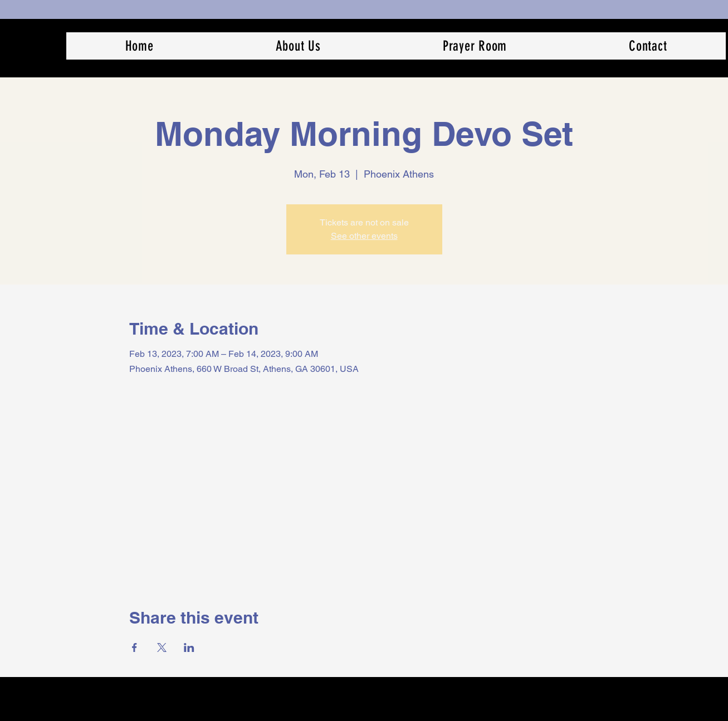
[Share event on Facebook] (135, 648)
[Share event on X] (162, 648)
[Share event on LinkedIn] (189, 648)
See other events (364, 236)
